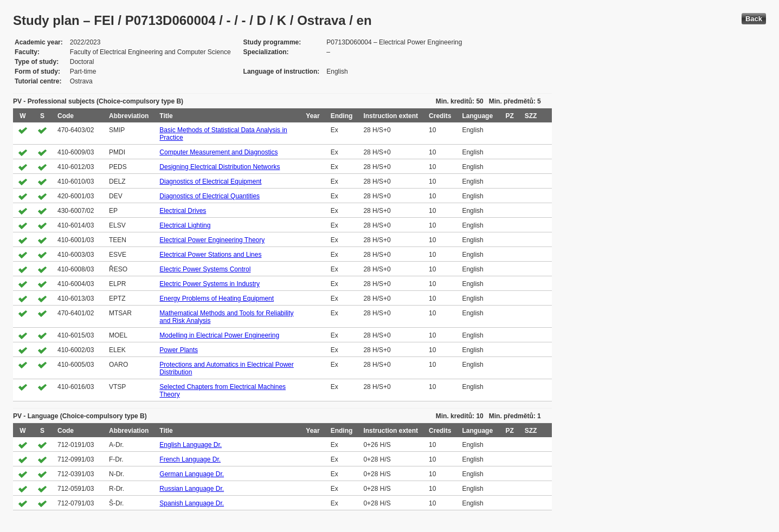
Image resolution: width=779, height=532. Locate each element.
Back (754, 19)
